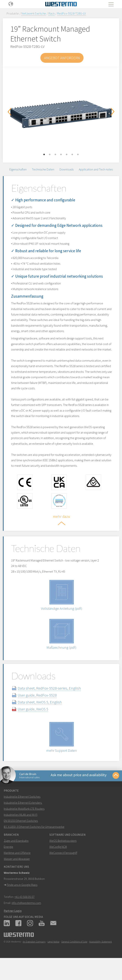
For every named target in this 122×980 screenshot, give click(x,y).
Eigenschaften (18, 170)
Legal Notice (53, 957)
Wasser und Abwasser (17, 874)
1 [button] (44, 155)
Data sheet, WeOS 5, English (43, 715)
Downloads (67, 170)
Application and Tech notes (96, 170)
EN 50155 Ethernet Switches (21, 836)
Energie (8, 862)
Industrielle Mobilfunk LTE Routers (24, 823)
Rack (52, 13)
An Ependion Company (34, 957)
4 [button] (61, 155)
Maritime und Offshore (17, 868)
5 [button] (67, 155)
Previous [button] (9, 112)
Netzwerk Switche (34, 13)
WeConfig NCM (58, 862)
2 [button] (50, 155)
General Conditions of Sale (74, 957)
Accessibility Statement (101, 957)
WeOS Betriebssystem (63, 855)
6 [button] (72, 155)
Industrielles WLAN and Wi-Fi (21, 830)
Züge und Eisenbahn (16, 855)
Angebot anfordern (62, 58)
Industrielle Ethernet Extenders (23, 817)
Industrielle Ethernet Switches (22, 811)
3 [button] (55, 155)
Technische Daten (43, 170)
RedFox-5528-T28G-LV (72, 13)
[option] (61, 112)
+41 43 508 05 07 (24, 912)
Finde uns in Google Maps (22, 900)
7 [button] (78, 155)
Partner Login (13, 926)
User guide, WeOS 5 (36, 722)
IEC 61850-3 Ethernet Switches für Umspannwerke (34, 842)
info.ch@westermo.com (26, 918)
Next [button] (113, 112)
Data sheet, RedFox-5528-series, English (52, 701)
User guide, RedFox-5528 (40, 708)
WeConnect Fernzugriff (63, 868)
